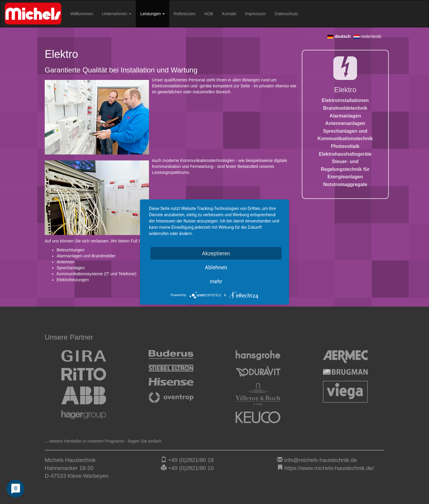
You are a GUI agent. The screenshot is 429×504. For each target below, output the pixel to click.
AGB (209, 14)
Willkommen (82, 14)
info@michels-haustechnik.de (321, 460)
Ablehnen (216, 267)
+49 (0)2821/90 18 (191, 460)
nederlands (367, 36)
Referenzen (184, 14)
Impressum (255, 14)
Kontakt (229, 14)
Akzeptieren (216, 253)
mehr (216, 281)
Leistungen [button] (153, 14)
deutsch (339, 36)
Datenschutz (286, 14)
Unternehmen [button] (117, 14)
